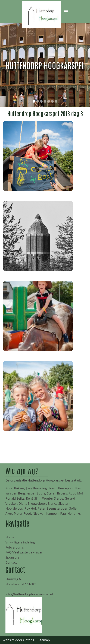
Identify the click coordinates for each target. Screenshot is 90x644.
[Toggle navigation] (66, 11)
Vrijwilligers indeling (20, 542)
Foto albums (15, 547)
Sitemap (44, 640)
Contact (11, 562)
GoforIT (29, 640)
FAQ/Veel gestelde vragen (24, 552)
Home (10, 537)
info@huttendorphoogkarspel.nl (29, 594)
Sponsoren (13, 557)
